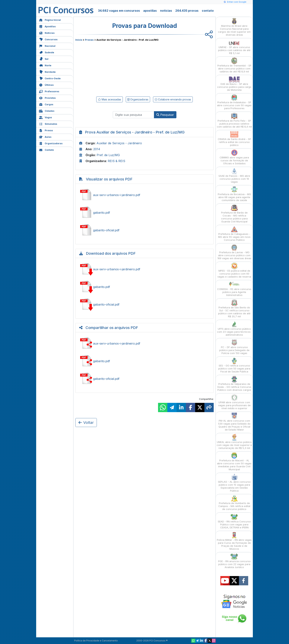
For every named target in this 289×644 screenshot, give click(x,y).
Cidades (47, 111)
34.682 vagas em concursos (119, 11)
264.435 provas (187, 11)
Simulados (48, 124)
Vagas (45, 117)
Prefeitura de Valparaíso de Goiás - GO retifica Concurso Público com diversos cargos (234, 384)
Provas (46, 130)
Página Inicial (50, 20)
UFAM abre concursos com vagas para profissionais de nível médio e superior (234, 402)
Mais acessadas (110, 99)
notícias (166, 11)
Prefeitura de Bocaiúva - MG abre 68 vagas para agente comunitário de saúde (234, 194)
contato (208, 11)
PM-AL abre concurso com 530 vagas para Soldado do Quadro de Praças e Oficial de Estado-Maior (234, 422)
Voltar (86, 423)
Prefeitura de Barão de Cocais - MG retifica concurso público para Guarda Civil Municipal (234, 214)
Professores (49, 91)
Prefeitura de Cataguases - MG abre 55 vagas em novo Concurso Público (234, 234)
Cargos (46, 104)
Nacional (47, 46)
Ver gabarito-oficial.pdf (144, 230)
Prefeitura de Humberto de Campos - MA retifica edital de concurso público (234, 503)
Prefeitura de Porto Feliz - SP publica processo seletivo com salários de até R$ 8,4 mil (234, 120)
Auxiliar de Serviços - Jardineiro (119, 143)
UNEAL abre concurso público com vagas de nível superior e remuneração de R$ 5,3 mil (234, 442)
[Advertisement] (114, 68)
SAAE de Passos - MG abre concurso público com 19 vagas (234, 176)
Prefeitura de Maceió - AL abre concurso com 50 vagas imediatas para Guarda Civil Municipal (234, 462)
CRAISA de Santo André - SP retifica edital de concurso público (234, 139)
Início (79, 40)
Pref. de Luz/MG (108, 155)
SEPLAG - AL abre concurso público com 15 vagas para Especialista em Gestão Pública (234, 483)
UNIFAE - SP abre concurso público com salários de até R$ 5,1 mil (234, 47)
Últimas (46, 85)
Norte (45, 65)
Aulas (45, 137)
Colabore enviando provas (173, 99)
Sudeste (47, 52)
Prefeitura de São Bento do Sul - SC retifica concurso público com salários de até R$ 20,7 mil (234, 309)
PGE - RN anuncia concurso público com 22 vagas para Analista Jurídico (234, 561)
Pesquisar (165, 115)
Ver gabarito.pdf (144, 213)
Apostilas (47, 26)
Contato (46, 150)
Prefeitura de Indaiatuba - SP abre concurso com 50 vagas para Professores (234, 102)
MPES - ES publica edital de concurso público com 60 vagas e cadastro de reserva (234, 270)
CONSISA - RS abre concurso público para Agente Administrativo (234, 289)
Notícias (47, 33)
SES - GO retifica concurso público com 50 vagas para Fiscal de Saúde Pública (234, 365)
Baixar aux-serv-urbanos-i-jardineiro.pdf (144, 269)
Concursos (48, 39)
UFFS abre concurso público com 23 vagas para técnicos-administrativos (234, 328)
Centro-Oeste (50, 78)
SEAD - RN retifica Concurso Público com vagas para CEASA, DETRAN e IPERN (234, 521)
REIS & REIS (116, 161)
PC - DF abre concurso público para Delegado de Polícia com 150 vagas (234, 347)
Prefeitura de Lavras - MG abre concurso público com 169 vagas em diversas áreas (234, 252)
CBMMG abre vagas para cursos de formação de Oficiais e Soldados (234, 157)
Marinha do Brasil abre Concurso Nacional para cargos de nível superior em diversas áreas (234, 27)
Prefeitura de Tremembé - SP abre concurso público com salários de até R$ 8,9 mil (234, 65)
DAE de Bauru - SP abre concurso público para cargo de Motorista (234, 84)
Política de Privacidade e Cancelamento (96, 641)
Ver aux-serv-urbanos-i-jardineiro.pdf (144, 195)
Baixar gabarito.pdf (144, 287)
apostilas (150, 11)
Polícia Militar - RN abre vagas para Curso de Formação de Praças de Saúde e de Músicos (234, 541)
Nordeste (47, 72)
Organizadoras (51, 143)
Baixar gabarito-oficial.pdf (144, 304)
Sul (44, 59)
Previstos (47, 98)
